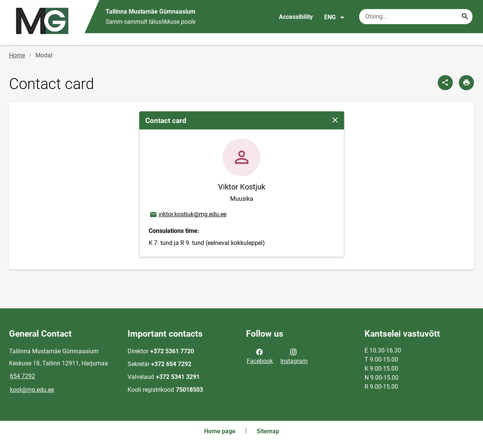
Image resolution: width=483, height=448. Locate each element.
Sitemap (268, 431)
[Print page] (466, 83)
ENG (335, 17)
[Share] (445, 83)
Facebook (260, 356)
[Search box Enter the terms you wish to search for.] (416, 17)
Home (17, 55)
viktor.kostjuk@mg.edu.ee (188, 215)
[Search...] (465, 17)
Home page (220, 431)
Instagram (294, 356)
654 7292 (22, 376)
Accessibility (296, 17)
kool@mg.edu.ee (32, 390)
